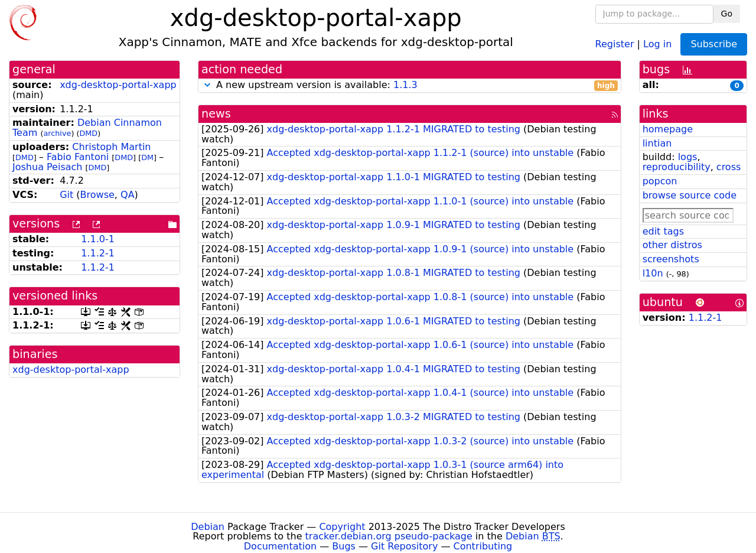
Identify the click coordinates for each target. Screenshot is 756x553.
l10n (653, 273)
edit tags (663, 231)
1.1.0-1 (98, 239)
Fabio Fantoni (78, 157)
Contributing (483, 546)
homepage (668, 129)
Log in (657, 43)
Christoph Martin (111, 147)
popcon (660, 181)
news (216, 114)
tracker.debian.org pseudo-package (389, 536)
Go (727, 14)
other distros (672, 245)
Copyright (342, 527)
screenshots (671, 259)
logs (688, 157)
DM (147, 157)
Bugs (344, 546)
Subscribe (714, 44)
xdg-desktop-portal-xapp (118, 85)
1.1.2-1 (98, 253)
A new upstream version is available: (410, 85)
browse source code (690, 195)
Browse (97, 195)
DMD (88, 133)
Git (66, 195)
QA (128, 195)
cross (729, 167)
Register (615, 43)
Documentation (280, 546)
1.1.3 (405, 85)
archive (57, 133)
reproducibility (677, 167)
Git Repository (404, 546)
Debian (208, 527)
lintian (657, 143)
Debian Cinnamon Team (87, 128)
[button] (207, 85)
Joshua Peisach (47, 167)
